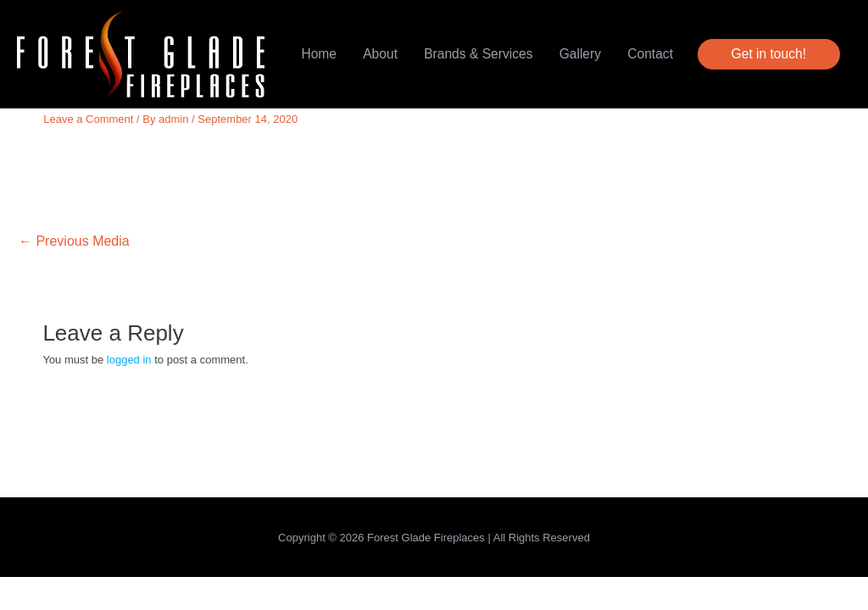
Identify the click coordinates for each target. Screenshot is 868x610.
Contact (650, 54)
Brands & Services (478, 54)
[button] (769, 54)
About (380, 54)
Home (319, 54)
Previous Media (74, 241)
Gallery (580, 54)
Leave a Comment (88, 119)
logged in (129, 360)
